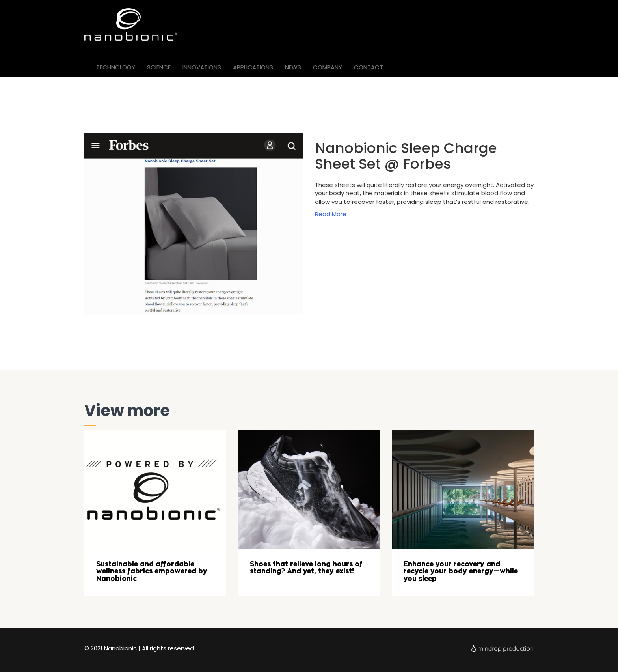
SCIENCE (159, 67)
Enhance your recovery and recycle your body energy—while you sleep (461, 571)
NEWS (293, 67)
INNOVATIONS (202, 67)
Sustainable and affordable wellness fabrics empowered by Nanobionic (152, 571)
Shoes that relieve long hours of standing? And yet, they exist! (306, 568)
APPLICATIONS (253, 67)
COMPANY (328, 67)
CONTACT (369, 67)
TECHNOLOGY (116, 67)
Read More (331, 214)
